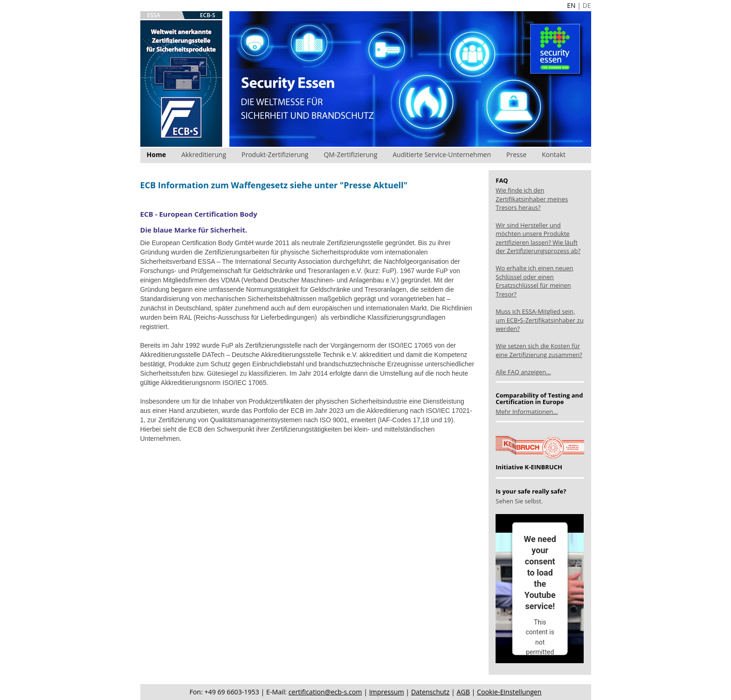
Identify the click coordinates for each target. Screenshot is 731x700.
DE (587, 5)
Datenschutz (431, 692)
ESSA (154, 15)
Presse (516, 154)
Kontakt (554, 154)
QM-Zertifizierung (350, 154)
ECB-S (208, 15)
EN (571, 5)
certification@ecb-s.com (325, 692)
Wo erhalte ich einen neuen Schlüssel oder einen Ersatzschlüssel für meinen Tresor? (534, 281)
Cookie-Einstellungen (509, 692)
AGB (463, 692)
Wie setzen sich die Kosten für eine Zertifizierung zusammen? (539, 350)
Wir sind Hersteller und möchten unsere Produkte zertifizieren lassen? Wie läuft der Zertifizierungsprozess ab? (538, 238)
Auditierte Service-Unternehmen (442, 154)
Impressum (387, 692)
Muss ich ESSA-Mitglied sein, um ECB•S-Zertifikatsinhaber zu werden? (539, 320)
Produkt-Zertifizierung (275, 154)
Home (156, 154)
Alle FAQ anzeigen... (523, 372)
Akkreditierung (204, 154)
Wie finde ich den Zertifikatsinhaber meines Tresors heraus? (532, 199)
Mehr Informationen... (527, 412)
